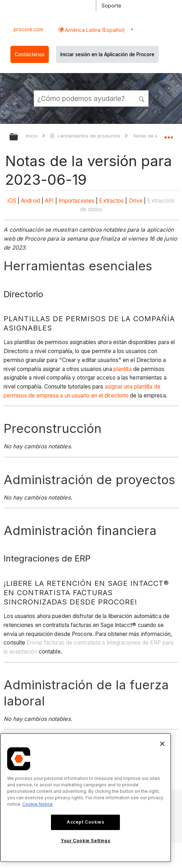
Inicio (32, 136)
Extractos (111, 201)
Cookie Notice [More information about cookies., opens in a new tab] (38, 804)
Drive (136, 201)
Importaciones (76, 201)
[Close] (162, 744)
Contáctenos (30, 54)
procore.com (29, 29)
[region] (86, 798)
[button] (142, 98)
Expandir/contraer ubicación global (168, 135)
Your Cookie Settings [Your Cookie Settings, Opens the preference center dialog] (85, 841)
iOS (12, 201)
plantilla (123, 369)
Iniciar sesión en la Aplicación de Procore (107, 54)
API (49, 201)
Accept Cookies (85, 822)
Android (31, 201)
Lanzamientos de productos (86, 136)
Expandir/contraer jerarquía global (18, 137)
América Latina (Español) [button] (94, 30)
